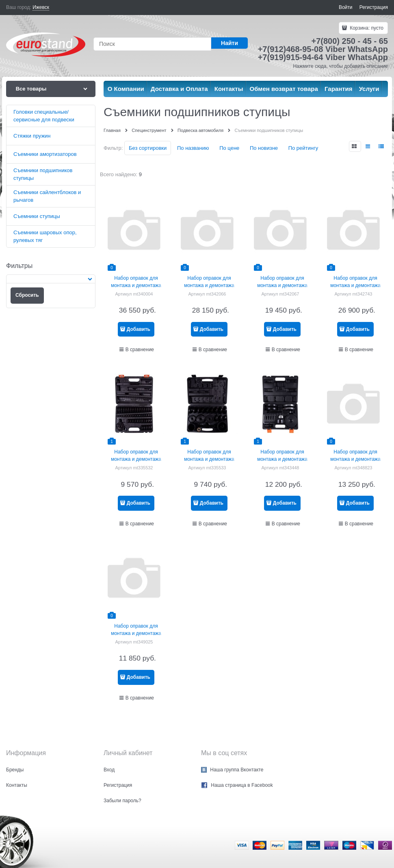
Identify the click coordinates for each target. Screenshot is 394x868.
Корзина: (366, 28)
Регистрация (374, 7)
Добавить (139, 329)
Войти (346, 7)
